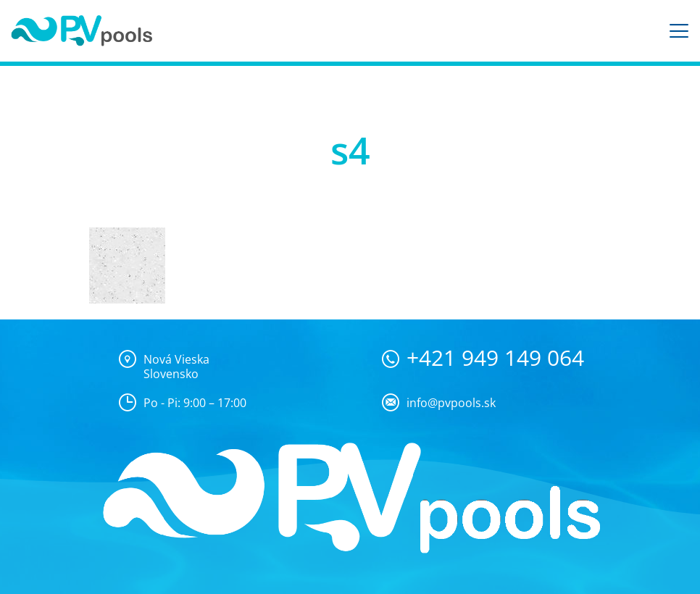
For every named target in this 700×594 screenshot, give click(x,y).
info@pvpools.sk (451, 403)
